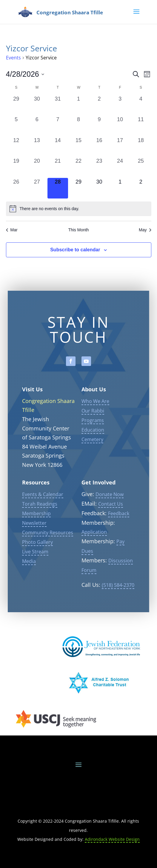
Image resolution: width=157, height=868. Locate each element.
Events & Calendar (43, 505)
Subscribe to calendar (75, 250)
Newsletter (34, 534)
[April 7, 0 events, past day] (58, 126)
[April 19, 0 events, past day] (16, 167)
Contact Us (111, 515)
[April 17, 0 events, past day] (120, 147)
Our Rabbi (93, 422)
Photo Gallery (37, 553)
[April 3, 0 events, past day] (120, 105)
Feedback (119, 524)
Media (29, 572)
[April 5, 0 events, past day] (16, 126)
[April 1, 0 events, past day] (78, 105)
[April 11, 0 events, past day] (141, 126)
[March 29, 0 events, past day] (16, 105)
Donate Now (110, 505)
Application (94, 543)
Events (13, 58)
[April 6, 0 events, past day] (37, 126)
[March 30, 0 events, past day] (37, 105)
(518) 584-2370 (118, 596)
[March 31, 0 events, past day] (58, 105)
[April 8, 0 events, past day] (78, 126)
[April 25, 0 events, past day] (141, 167)
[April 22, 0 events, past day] (78, 167)
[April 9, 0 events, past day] (99, 126)
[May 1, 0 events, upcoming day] (120, 188)
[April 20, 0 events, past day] (37, 167)
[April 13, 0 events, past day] (37, 147)
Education (93, 441)
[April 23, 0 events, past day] (99, 167)
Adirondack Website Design (112, 839)
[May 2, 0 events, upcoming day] (141, 188)
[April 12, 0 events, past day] (16, 147)
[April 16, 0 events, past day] (99, 147)
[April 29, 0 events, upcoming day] (78, 188)
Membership (36, 524)
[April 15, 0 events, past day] (78, 147)
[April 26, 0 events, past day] (16, 188)
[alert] (79, 209)
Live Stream (35, 563)
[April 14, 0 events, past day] (58, 147)
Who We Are (95, 412)
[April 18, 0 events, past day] (141, 147)
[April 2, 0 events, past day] (99, 105)
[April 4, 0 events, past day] (141, 105)
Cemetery (92, 450)
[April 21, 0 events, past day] (58, 167)
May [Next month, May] (145, 230)
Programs (93, 431)
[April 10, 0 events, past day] (120, 126)
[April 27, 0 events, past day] (37, 188)
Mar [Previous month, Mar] (12, 230)
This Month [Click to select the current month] (78, 230)
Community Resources (48, 544)
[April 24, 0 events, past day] (120, 167)
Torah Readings (40, 515)
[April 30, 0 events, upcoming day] (99, 188)
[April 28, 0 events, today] (58, 188)
